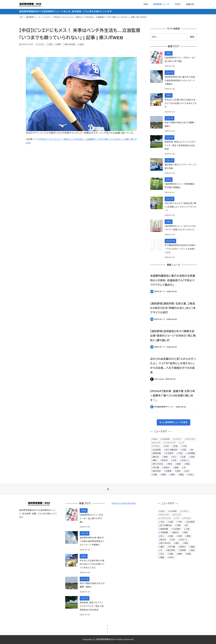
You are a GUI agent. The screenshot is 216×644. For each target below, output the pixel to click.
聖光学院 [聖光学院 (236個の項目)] (157, 471)
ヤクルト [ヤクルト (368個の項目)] (157, 446)
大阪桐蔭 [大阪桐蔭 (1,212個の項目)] (191, 453)
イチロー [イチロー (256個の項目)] (178, 439)
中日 (51, 44)
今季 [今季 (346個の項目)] (185, 446)
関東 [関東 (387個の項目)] (164, 475)
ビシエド (41, 44)
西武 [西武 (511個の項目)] (178, 471)
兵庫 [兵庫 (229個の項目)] (184, 450)
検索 (192, 37)
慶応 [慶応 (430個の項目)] (155, 460)
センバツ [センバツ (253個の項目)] (157, 443)
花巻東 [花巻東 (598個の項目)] (169, 471)
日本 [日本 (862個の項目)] (175, 460)
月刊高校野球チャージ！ (164, 407)
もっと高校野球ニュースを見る (173, 422)
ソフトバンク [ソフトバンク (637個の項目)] (170, 443)
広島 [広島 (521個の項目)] (184, 457)
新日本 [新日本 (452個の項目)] (165, 460)
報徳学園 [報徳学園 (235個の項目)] (157, 453)
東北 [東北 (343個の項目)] (170, 464)
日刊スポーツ (160, 291)
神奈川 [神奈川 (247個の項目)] (167, 468)
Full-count (159, 379)
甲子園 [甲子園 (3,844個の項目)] (156, 468)
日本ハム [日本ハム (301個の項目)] (185, 460)
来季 (59, 44)
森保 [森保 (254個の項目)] (179, 464)
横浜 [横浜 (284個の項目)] (188, 464)
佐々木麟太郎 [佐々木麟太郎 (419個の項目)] (172, 450)
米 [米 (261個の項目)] (185, 468)
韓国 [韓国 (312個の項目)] (182, 475)
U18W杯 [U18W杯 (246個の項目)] (166, 439)
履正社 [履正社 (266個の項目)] (156, 457)
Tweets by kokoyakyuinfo (124, 503)
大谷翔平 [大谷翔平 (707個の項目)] (170, 453)
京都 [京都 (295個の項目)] (176, 446)
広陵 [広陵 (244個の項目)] (192, 457)
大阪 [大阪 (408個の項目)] (180, 453)
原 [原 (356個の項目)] (192, 450)
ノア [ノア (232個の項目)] (182, 443)
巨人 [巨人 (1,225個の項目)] (175, 457)
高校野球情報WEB (105, 639)
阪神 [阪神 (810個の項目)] (173, 475)
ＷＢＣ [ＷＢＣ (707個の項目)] (191, 475)
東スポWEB (70, 44)
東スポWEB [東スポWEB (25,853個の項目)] (158, 464)
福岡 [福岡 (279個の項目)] (177, 468)
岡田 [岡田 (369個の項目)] (166, 457)
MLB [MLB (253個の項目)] (155, 439)
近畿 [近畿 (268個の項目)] (155, 475)
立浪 (81, 44)
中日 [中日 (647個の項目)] (167, 446)
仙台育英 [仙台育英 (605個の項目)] (157, 450)
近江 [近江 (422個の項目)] (187, 471)
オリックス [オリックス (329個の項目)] (191, 439)
